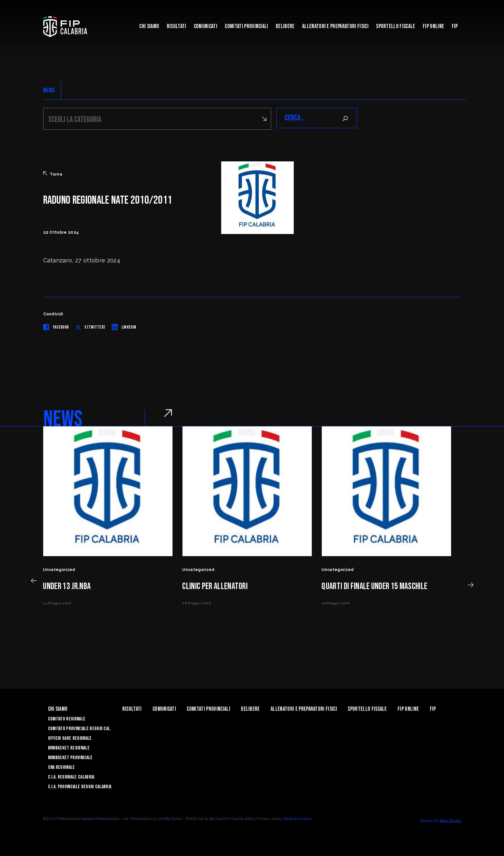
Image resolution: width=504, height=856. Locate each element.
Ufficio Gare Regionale (70, 737)
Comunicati (206, 26)
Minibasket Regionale (69, 747)
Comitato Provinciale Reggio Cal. (80, 728)
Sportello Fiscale (395, 26)
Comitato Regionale (67, 718)
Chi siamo (149, 26)
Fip (455, 26)
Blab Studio (450, 820)
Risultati (177, 26)
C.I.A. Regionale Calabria (71, 776)
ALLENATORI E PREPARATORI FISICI (335, 26)
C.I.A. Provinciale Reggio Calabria (80, 786)
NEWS (49, 90)
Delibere (285, 26)
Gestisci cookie (297, 818)
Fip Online (433, 26)
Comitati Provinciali (246, 26)
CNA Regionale (62, 766)
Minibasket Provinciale (70, 757)
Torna (53, 173)
